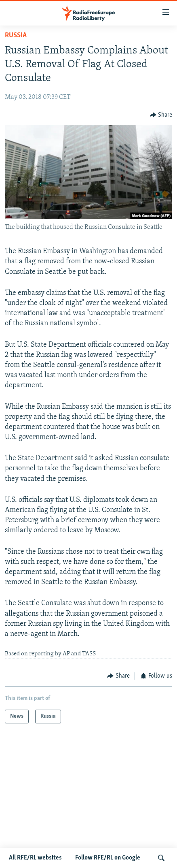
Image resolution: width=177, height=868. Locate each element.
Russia (16, 35)
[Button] (161, 115)
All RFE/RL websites (35, 858)
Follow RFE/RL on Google (108, 858)
